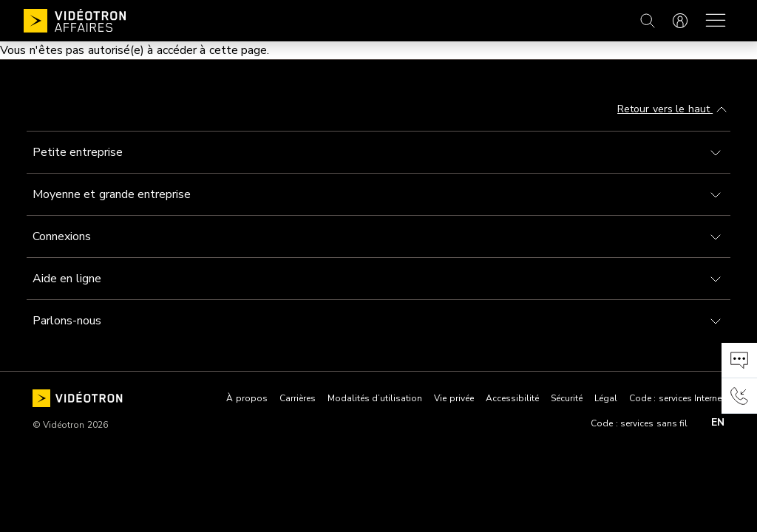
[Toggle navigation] (378, 152)
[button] (739, 361)
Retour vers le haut (674, 110)
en (718, 423)
